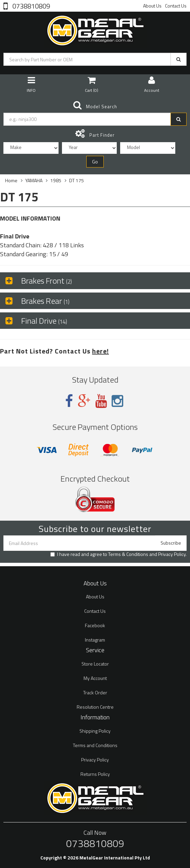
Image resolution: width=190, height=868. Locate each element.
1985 (56, 180)
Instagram (95, 640)
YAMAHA (34, 180)
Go (95, 162)
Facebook (95, 625)
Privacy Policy (172, 554)
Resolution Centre (95, 707)
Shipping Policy (95, 731)
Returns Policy (95, 774)
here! (100, 351)
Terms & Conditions (128, 554)
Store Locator (95, 664)
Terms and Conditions (95, 745)
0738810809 (30, 5)
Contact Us (176, 6)
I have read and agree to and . (118, 554)
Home (11, 180)
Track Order (95, 692)
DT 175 (77, 180)
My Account (95, 678)
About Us (152, 6)
